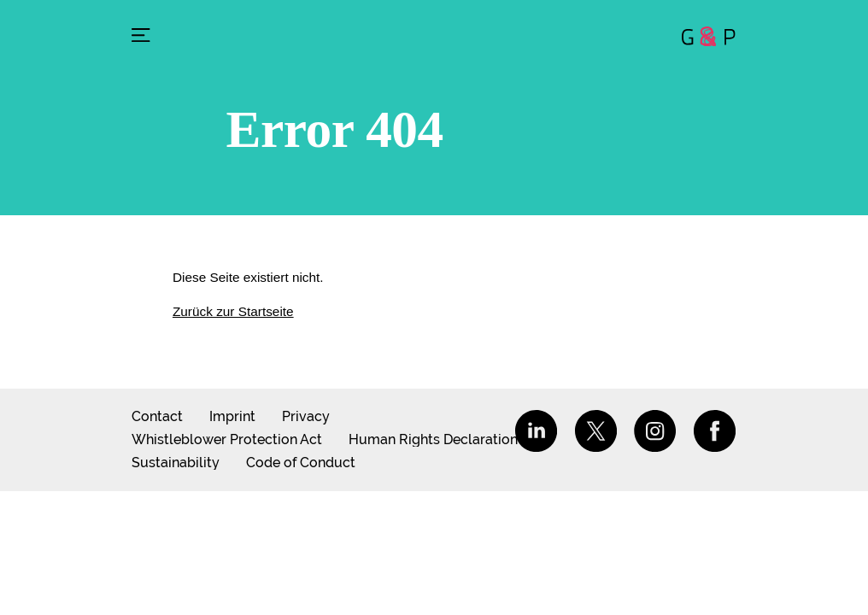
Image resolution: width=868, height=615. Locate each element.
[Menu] (141, 37)
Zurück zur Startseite (233, 311)
